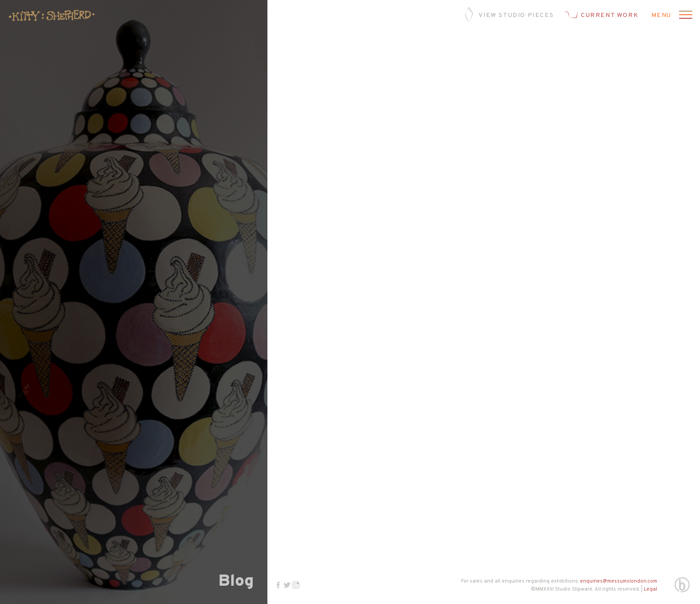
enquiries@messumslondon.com (619, 581)
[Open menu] (684, 16)
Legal (650, 589)
